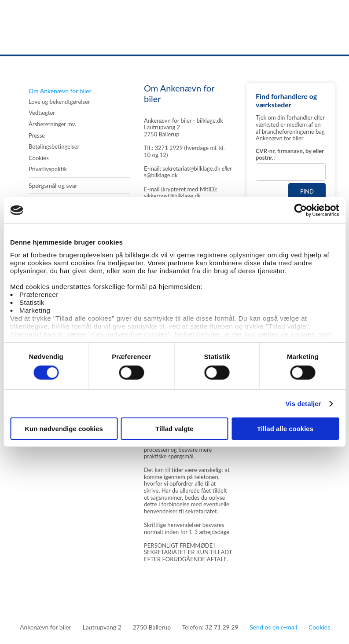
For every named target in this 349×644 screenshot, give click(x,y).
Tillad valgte (174, 429)
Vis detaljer (303, 404)
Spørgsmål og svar (53, 185)
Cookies (39, 158)
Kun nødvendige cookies (64, 429)
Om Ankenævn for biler (60, 91)
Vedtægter (42, 113)
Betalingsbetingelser (54, 147)
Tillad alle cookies (285, 429)
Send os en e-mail (273, 627)
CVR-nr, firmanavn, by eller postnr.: (290, 154)
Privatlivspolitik (48, 169)
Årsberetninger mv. (52, 124)
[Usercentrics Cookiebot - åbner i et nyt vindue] (300, 210)
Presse (37, 136)
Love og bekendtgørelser (59, 102)
